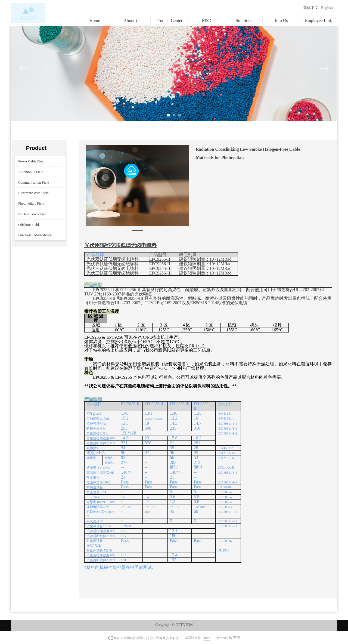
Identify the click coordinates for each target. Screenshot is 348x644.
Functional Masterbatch (35, 235)
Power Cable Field (31, 161)
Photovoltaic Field (31, 203)
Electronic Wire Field (33, 193)
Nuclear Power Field (33, 214)
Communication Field (34, 182)
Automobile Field (31, 172)
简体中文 (311, 8)
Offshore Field (29, 225)
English (327, 8)
